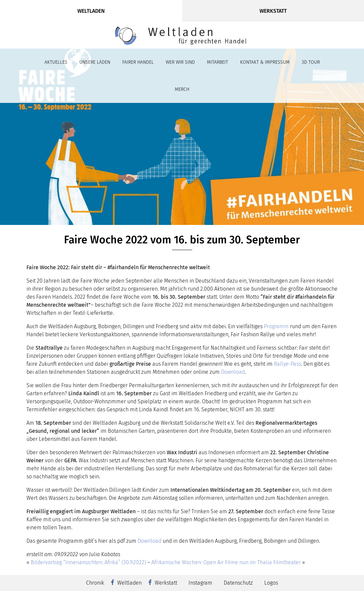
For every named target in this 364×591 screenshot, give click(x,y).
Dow (143, 541)
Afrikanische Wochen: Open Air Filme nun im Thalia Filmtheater (226, 562)
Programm (276, 326)
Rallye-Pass (287, 364)
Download (233, 372)
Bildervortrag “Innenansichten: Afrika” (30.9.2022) (88, 562)
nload (155, 541)
